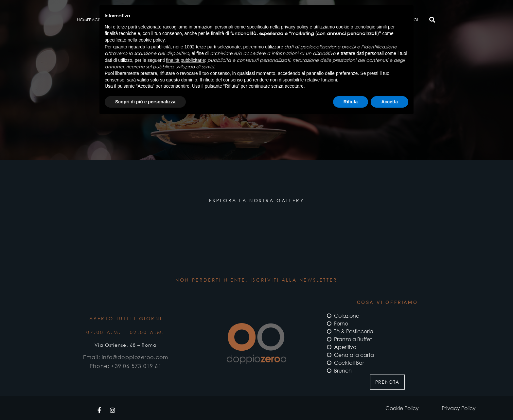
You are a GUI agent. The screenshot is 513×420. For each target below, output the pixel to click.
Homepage (88, 20)
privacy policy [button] (295, 27)
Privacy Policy (459, 408)
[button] (432, 20)
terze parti (206, 47)
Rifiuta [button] (351, 102)
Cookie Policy (402, 408)
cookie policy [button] (152, 40)
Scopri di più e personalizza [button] (145, 102)
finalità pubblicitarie (186, 60)
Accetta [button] (389, 102)
